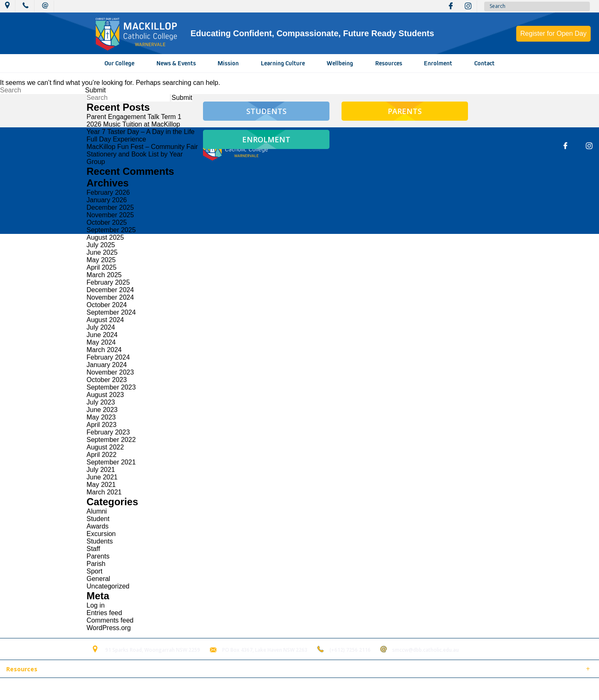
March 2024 (104, 350)
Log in (96, 605)
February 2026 (108, 192)
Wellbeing (340, 63)
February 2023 (108, 432)
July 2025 (101, 245)
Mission (228, 63)
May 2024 (101, 342)
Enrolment (438, 63)
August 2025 (105, 237)
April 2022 (101, 455)
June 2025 (102, 252)
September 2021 (111, 462)
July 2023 (101, 402)
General (98, 579)
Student (98, 519)
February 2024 (108, 357)
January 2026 (107, 200)
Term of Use (143, 689)
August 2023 (105, 395)
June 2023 (102, 410)
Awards (98, 526)
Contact (484, 63)
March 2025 (104, 275)
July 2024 (101, 327)
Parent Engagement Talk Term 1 (134, 117)
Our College (119, 63)
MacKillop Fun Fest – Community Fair (142, 147)
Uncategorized (108, 586)
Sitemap (108, 689)
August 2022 (105, 447)
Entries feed (104, 613)
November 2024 (110, 297)
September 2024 (111, 312)
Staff (93, 549)
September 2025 (111, 230)
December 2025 (110, 207)
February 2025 (108, 282)
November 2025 (110, 215)
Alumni (97, 511)
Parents (98, 556)
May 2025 (101, 260)
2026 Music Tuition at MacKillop (133, 124)
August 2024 (105, 320)
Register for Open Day (553, 34)
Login (175, 689)
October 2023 (107, 380)
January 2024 (107, 365)
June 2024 (102, 335)
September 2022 (111, 440)
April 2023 (101, 425)
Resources (389, 63)
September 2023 (111, 387)
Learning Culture (283, 63)
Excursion (101, 534)
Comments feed (110, 620)
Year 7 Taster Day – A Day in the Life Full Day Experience (141, 135)
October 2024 (107, 305)
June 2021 (102, 477)
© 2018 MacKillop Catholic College (47, 689)
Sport (94, 571)
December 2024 (110, 290)
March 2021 (104, 492)
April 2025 (101, 267)
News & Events (176, 63)
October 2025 (107, 222)
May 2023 (101, 417)
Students (100, 541)
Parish (96, 564)
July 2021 (101, 470)
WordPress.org (109, 628)
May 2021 (101, 485)
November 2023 (110, 372)
